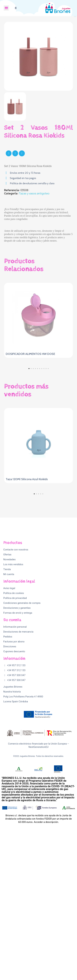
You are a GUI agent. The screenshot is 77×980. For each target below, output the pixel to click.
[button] (16, 8)
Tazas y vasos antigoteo (34, 193)
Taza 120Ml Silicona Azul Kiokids (27, 545)
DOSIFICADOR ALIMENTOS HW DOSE (30, 354)
